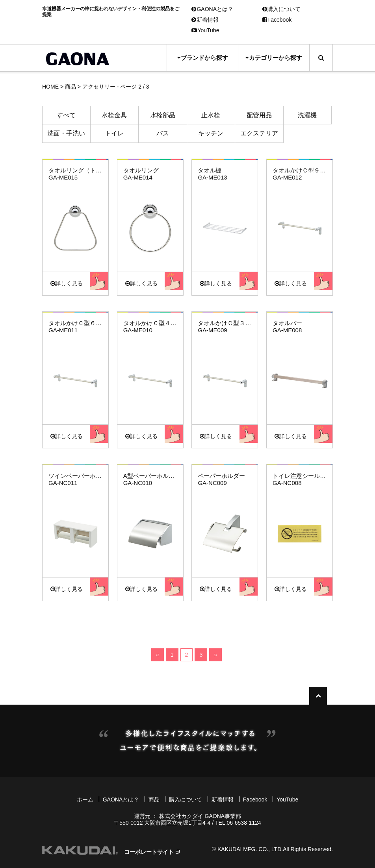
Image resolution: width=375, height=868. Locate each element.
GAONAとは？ (212, 9)
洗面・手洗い (66, 133)
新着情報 (205, 20)
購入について (281, 9)
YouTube (205, 30)
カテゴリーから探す (274, 58)
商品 (71, 87)
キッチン (211, 133)
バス (163, 133)
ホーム (85, 800)
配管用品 (259, 115)
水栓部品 (163, 115)
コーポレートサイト (149, 852)
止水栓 (211, 115)
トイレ (114, 133)
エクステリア (259, 133)
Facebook (277, 20)
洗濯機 (307, 115)
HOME (50, 87)
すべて (66, 115)
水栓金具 (114, 115)
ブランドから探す (203, 58)
